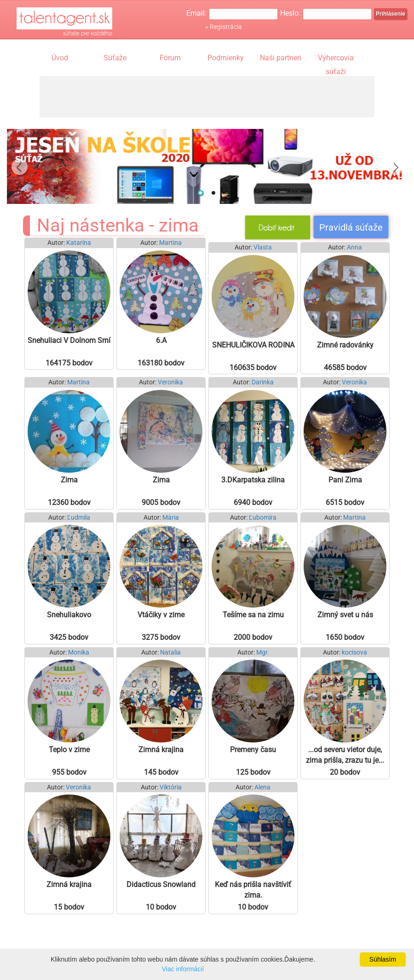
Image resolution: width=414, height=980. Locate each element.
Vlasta (263, 247)
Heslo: (290, 13)
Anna (354, 247)
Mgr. (263, 652)
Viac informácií (183, 969)
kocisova (354, 652)
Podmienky (226, 58)
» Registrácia (224, 27)
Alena (262, 787)
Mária (171, 518)
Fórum (170, 58)
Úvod (60, 58)
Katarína (79, 243)
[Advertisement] (207, 97)
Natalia (170, 652)
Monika (79, 652)
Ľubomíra (263, 518)
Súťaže (115, 58)
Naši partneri (281, 58)
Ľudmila (79, 518)
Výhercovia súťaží (336, 59)
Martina (170, 243)
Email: (196, 13)
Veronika (170, 382)
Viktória (171, 787)
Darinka (263, 382)
